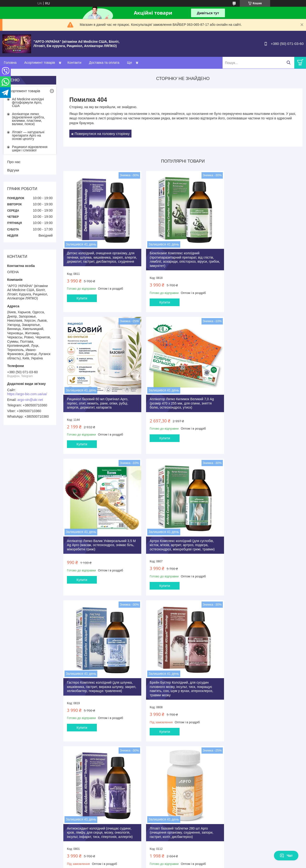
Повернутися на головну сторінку (102, 134)
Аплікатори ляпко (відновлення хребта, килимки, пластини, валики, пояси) (28, 119)
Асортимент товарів (40, 63)
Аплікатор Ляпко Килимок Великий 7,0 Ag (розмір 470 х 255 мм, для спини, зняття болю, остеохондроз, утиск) (99, 399)
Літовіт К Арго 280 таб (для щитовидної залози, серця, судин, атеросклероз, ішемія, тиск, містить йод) (262, 682)
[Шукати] (288, 63)
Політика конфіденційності (238, 771)
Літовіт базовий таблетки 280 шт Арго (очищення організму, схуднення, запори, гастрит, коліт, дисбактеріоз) (99, 682)
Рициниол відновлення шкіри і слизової (30, 149)
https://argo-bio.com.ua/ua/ (27, 394)
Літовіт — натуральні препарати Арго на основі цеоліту (28, 135)
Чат (286, 856)
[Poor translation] (17, 798)
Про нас (14, 162)
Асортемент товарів (24, 91)
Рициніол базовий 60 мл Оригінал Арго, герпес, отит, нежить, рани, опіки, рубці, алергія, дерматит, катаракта (259, 255)
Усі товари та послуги (181, 746)
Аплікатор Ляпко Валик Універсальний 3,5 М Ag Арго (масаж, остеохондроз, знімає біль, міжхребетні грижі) (180, 399)
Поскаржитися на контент (201, 771)
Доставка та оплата (104, 63)
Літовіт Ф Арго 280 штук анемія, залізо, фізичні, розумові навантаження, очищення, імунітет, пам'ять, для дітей (181, 682)
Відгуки (13, 170)
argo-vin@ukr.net (30, 400)
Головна (10, 63)
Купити (82, 300)
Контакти (74, 63)
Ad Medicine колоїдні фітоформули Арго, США (28, 102)
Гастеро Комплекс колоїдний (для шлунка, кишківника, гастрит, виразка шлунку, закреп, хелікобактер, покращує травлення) (101, 538)
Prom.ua (175, 766)
